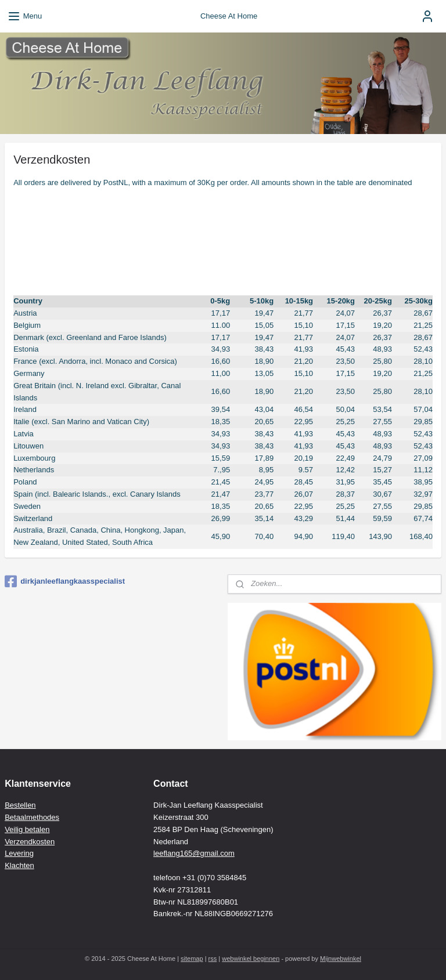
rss (213, 959)
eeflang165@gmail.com (195, 853)
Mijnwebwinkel (341, 959)
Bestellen (20, 805)
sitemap (192, 959)
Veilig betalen (27, 829)
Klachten (19, 865)
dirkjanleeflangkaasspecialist (65, 581)
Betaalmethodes (32, 817)
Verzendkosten (30, 842)
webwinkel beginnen (251, 959)
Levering (19, 853)
